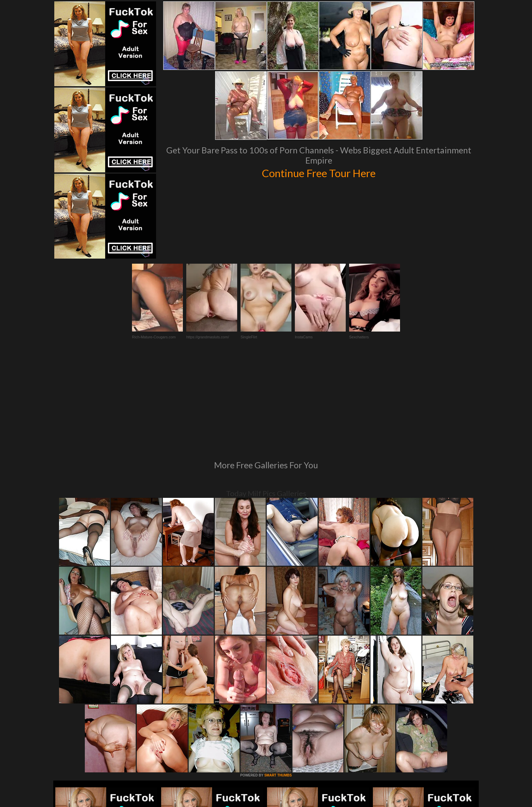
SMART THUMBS (278, 683)
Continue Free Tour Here (319, 172)
